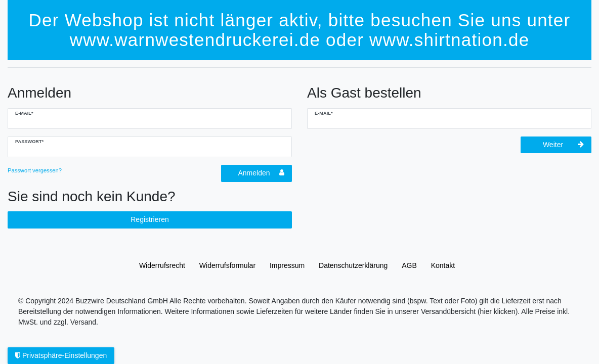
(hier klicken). (499, 311)
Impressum (287, 265)
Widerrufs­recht (162, 265)
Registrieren (149, 219)
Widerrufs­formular (227, 265)
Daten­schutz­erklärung (353, 265)
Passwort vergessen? (35, 170)
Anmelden (261, 173)
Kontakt (443, 265)
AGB (409, 265)
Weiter (563, 145)
